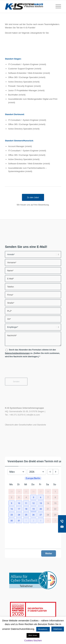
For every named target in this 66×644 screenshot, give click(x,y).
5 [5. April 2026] (55, 520)
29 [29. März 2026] (55, 515)
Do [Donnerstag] (33, 484)
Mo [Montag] (11, 484)
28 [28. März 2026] (48, 515)
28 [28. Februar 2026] (48, 492)
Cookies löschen (33, 640)
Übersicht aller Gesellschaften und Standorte (25, 425)
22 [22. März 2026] (55, 509)
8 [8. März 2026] (55, 497)
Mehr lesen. (33, 635)
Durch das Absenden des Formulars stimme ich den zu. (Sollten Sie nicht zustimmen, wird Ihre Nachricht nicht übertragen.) (32, 353)
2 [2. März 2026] (12, 497)
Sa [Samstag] (47, 484)
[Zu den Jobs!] (33, 197)
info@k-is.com (33, 415)
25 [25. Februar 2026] (26, 492)
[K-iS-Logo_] (27, 6)
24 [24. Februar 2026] (19, 492)
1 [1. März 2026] (55, 492)
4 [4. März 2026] (26, 497)
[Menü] (57, 6)
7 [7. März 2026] (48, 497)
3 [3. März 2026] (19, 497)
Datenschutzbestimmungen (17, 353)
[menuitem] (57, 6)
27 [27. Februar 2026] (41, 492)
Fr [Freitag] (40, 484)
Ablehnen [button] (58, 629)
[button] (33, 497)
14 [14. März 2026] (48, 503)
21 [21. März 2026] (48, 509)
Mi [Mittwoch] (26, 484)
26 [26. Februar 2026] (33, 492)
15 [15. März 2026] (55, 503)
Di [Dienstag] (18, 484)
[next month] (56, 472)
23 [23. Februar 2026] (12, 492)
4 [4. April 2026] (48, 520)
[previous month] (50, 472)
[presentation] (29, 369)
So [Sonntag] (55, 484)
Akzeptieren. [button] (43, 629)
